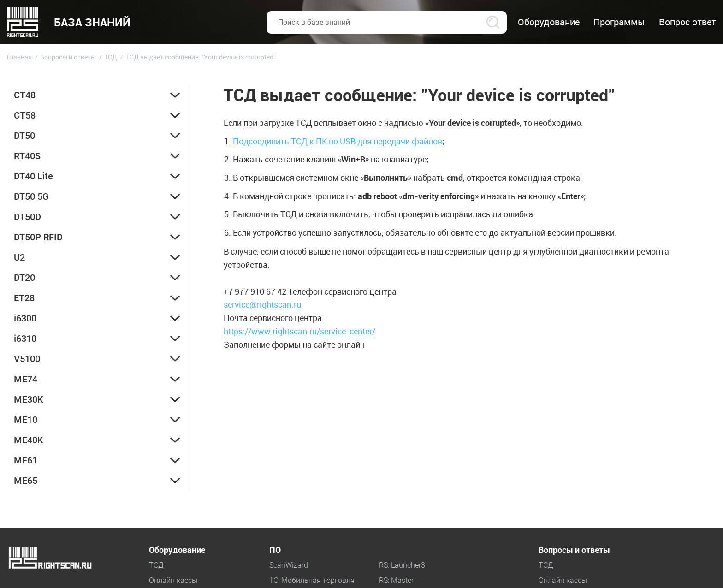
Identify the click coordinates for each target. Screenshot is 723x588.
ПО (275, 550)
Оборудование (177, 550)
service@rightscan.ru (262, 304)
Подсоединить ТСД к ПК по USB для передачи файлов (338, 141)
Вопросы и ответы (574, 550)
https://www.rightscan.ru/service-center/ (299, 331)
